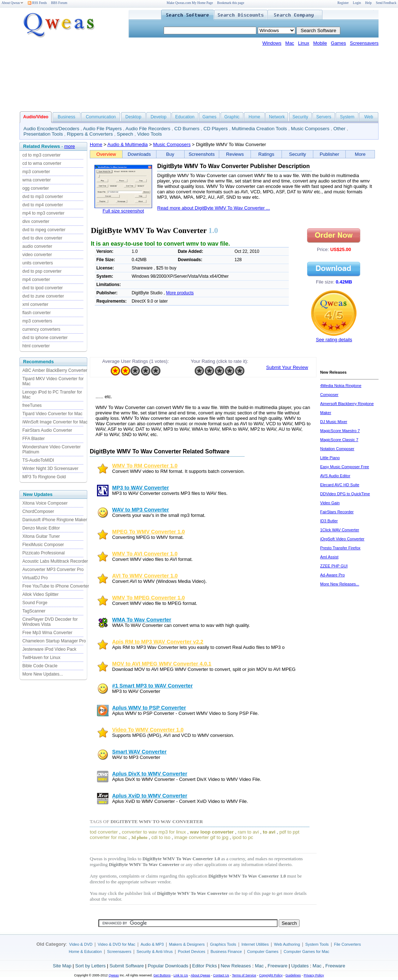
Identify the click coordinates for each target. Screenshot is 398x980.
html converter (36, 346)
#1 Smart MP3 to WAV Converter (152, 686)
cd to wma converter (42, 163)
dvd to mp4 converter (43, 205)
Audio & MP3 (152, 944)
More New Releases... (340, 584)
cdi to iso (161, 837)
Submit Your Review (287, 367)
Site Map (62, 966)
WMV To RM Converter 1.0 (145, 466)
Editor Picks (205, 966)
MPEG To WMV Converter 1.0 (149, 532)
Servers (324, 117)
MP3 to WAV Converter (141, 488)
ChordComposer (38, 511)
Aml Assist (329, 557)
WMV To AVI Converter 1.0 (145, 554)
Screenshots (202, 154)
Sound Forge (35, 603)
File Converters (347, 944)
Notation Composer (337, 449)
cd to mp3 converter (41, 155)
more (70, 146)
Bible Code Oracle (40, 666)
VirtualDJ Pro (35, 578)
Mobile (320, 43)
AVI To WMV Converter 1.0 (145, 576)
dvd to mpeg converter (44, 230)
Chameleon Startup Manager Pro (54, 641)
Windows (272, 43)
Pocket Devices (192, 952)
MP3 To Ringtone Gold (44, 477)
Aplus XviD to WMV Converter (150, 796)
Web (368, 117)
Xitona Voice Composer (45, 503)
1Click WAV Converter (340, 530)
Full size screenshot (123, 211)
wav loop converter (212, 832)
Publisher (330, 154)
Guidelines (293, 975)
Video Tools (149, 134)
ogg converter (36, 188)
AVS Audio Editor (335, 476)
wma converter (37, 180)
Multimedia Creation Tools (259, 129)
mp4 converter (36, 280)
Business (67, 117)
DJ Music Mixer (334, 422)
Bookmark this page (231, 3)
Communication (101, 117)
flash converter (37, 313)
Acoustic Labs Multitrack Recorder (55, 561)
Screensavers (364, 43)
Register (343, 3)
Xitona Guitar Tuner (41, 536)
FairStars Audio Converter (47, 430)
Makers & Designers (187, 944)
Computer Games (263, 952)
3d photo (139, 838)
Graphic (232, 117)
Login (357, 3)
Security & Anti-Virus (155, 952)
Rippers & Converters (90, 134)
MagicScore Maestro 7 (340, 431)
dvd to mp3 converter (43, 197)
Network (277, 117)
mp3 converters (37, 321)
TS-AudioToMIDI (38, 460)
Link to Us (181, 975)
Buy (170, 154)
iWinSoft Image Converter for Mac (55, 422)
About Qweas (12, 3)
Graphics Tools (223, 944)
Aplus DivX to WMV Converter (150, 774)
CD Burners (187, 129)
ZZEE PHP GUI (334, 566)
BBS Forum (59, 3)
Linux (304, 43)
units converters (38, 263)
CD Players (215, 129)
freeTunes (32, 405)
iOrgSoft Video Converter (342, 539)
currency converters (41, 329)
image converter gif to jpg (202, 837)
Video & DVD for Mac (116, 944)
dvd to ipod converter (43, 288)
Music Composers (310, 129)
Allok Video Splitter (41, 594)
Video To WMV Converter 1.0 (148, 730)
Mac (290, 43)
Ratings (266, 154)
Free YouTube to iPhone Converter (56, 586)
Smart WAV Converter (139, 752)
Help (368, 3)
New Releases (236, 966)
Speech (125, 134)
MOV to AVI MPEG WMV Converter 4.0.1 (162, 664)
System (347, 117)
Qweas (114, 975)
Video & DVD (81, 944)
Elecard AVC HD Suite (340, 485)
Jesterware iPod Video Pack (49, 649)
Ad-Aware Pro (332, 575)
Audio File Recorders (148, 129)
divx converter (36, 221)
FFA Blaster (34, 439)
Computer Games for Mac (307, 952)
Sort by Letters (90, 966)
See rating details (334, 340)
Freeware (277, 966)
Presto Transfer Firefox (340, 548)
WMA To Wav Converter (142, 620)
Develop (159, 117)
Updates (300, 966)
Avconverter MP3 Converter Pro (53, 570)
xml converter (35, 304)
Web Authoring (287, 944)
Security (300, 117)
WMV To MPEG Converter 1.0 (149, 598)
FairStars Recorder (337, 512)
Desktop (133, 117)
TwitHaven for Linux (41, 658)
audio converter (37, 246)
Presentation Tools (43, 134)
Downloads (139, 154)
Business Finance (226, 952)
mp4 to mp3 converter (43, 213)
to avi (269, 832)
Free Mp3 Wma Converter (47, 633)
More (360, 154)
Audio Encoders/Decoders (51, 129)
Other (339, 129)
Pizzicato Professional (43, 553)
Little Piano (330, 458)
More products (180, 293)
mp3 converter (36, 172)
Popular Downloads (168, 966)
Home (255, 117)
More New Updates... (43, 674)
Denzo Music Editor (41, 528)
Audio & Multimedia (128, 144)
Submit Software (127, 966)
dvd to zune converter (43, 296)
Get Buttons (162, 975)
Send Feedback (386, 3)
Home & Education (85, 952)
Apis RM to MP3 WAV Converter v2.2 (158, 642)
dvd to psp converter (42, 271)
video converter (37, 255)
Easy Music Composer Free (345, 467)
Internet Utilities (255, 944)
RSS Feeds (37, 3)
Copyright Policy (271, 975)
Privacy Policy (314, 975)
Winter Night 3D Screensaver (50, 469)
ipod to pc (243, 837)
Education (185, 117)
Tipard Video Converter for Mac (52, 414)
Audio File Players (102, 129)
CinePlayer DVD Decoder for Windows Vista (50, 622)
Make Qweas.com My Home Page (190, 3)
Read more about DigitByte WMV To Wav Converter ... (214, 208)
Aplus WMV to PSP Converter (149, 708)
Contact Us (221, 975)
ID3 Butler (329, 521)
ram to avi (248, 832)
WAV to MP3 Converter (141, 510)
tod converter (104, 832)
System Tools (317, 944)
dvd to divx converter (42, 238)
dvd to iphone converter (45, 338)
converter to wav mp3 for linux (154, 832)
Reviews (235, 154)
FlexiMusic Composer (43, 545)
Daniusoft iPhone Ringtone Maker (55, 520)
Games (339, 43)
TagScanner (34, 611)
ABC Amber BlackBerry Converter (55, 370)
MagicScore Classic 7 (339, 440)
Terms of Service (244, 975)
